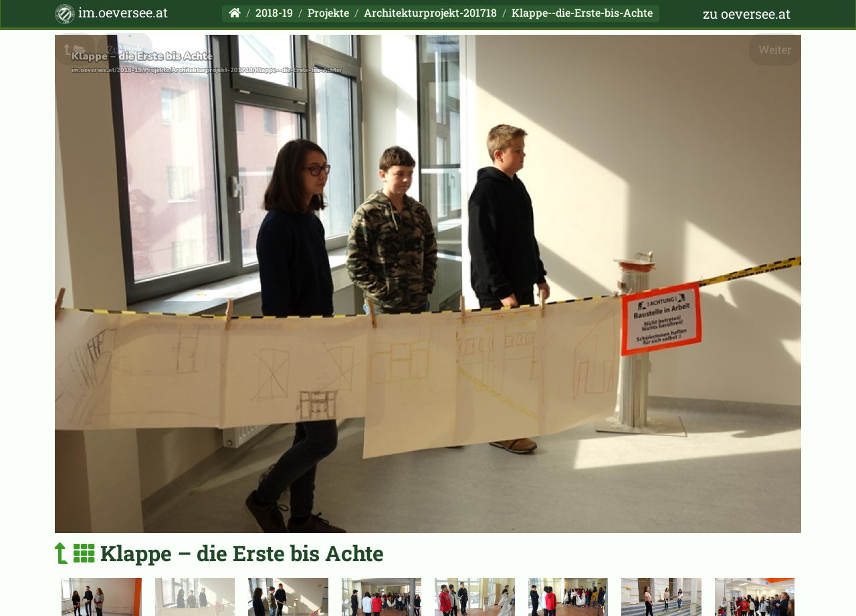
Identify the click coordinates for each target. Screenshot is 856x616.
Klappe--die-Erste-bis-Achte (582, 12)
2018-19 (274, 12)
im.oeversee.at (111, 14)
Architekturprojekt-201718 (430, 12)
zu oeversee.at (747, 13)
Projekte (328, 12)
